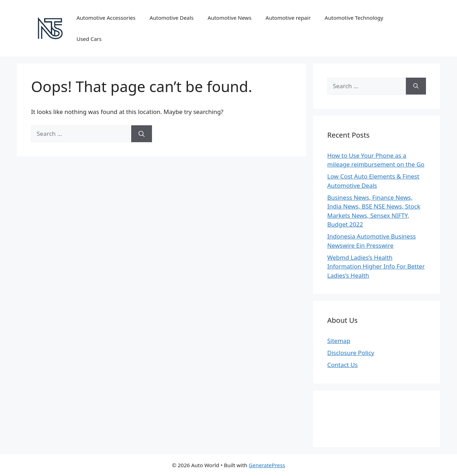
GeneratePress (267, 465)
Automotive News (230, 18)
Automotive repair (288, 18)
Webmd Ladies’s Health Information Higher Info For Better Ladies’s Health (376, 266)
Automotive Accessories (106, 18)
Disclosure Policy (351, 353)
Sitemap (339, 341)
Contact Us (343, 365)
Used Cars (89, 39)
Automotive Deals (172, 18)
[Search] (142, 134)
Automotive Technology (354, 18)
